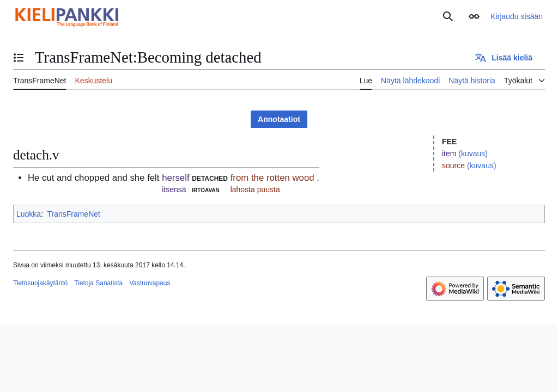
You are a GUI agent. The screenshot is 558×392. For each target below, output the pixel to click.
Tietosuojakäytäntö (40, 283)
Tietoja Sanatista (98, 283)
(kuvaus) (473, 154)
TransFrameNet (74, 214)
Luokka (29, 214)
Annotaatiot (279, 119)
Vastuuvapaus (150, 283)
